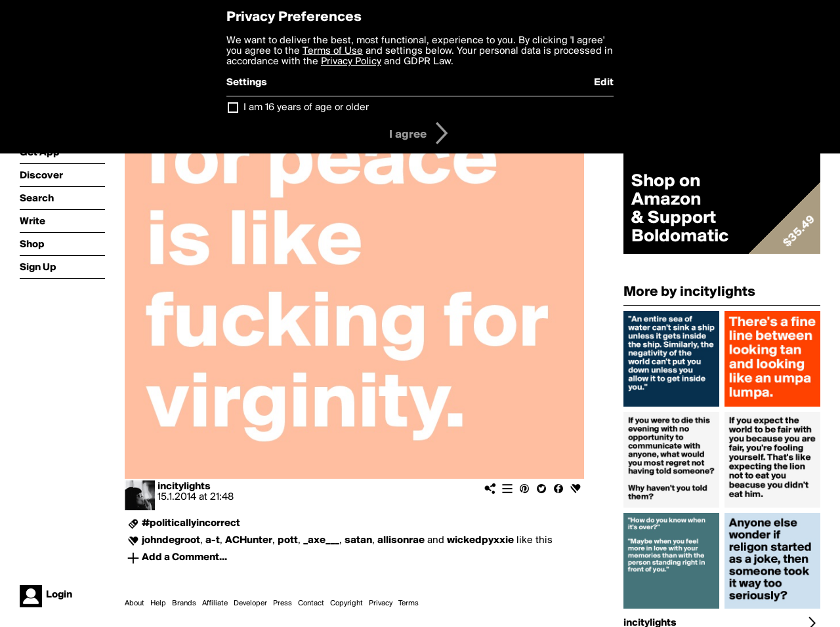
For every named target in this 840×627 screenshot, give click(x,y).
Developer (250, 603)
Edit (604, 83)
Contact (311, 603)
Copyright (346, 603)
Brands (184, 603)
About (135, 603)
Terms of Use (333, 51)
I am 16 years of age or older (306, 108)
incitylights (184, 487)
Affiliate (215, 603)
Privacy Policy (351, 62)
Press (283, 603)
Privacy (381, 603)
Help (158, 603)
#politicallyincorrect (191, 523)
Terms (409, 603)
